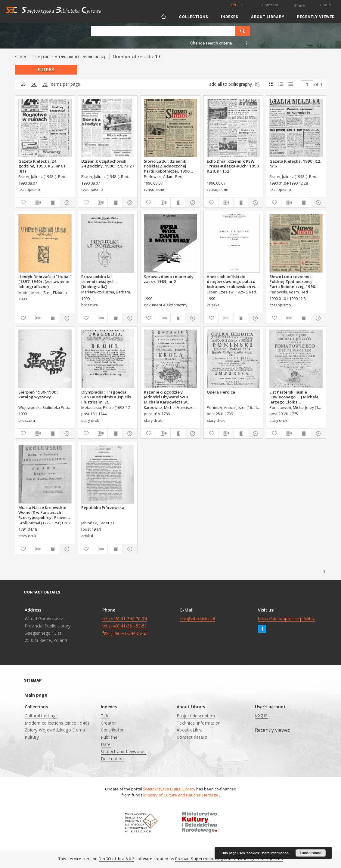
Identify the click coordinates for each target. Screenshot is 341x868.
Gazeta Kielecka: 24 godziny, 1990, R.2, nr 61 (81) (42, 166)
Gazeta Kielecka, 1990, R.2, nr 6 (295, 164)
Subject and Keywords (123, 751)
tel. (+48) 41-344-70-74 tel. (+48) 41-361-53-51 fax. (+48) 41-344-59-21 (125, 626)
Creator (108, 723)
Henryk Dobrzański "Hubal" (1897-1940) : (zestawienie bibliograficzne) (45, 281)
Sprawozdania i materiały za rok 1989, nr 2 (169, 279)
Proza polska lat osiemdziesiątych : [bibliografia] (99, 281)
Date (106, 744)
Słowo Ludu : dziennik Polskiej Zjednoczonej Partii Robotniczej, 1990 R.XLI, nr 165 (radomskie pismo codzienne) (293, 281)
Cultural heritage (41, 716)
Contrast (270, 5)
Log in (261, 715)
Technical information (199, 723)
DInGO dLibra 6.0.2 (116, 859)
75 (45, 84)
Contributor (112, 730)
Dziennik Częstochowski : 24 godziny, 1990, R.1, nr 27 (108, 164)
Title (105, 716)
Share (299, 5)
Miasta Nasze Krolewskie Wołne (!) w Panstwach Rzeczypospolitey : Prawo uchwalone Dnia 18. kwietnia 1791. (42, 512)
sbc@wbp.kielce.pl (198, 619)
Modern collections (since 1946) (57, 723)
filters (46, 70)
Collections (194, 17)
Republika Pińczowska (103, 508)
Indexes (230, 17)
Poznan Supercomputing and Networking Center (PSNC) (229, 859)
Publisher (110, 737)
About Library (268, 17)
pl (243, 5)
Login (326, 5)
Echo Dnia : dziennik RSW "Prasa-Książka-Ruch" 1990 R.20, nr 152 (233, 166)
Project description (196, 716)
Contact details (192, 737)
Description (112, 759)
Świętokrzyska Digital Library (169, 789)
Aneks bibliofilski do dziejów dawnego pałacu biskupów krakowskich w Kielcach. (231, 281)
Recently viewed (316, 17)
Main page (36, 695)
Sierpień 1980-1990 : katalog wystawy (38, 394)
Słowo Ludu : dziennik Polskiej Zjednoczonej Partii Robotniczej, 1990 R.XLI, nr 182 (167, 166)
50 (34, 84)
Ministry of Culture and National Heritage (181, 795)
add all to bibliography (235, 84)
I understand (311, 853)
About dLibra (190, 730)
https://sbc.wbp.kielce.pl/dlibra (287, 619)
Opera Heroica (221, 392)
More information (275, 853)
